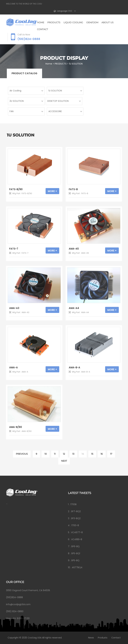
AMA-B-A (74, 367)
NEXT (64, 461)
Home (41, 22)
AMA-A (13, 367)
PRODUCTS (54, 22)
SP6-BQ (75, 546)
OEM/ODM (92, 22)
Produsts (102, 638)
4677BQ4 (77, 567)
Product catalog (24, 73)
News (90, 638)
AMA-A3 (14, 308)
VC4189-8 (77, 539)
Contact (115, 638)
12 (64, 454)
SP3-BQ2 (76, 518)
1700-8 (75, 525)
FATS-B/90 (16, 189)
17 (111, 454)
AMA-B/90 (16, 427)
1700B (73, 504)
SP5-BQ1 (76, 553)
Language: (62, 11)
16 (102, 454)
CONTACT (42, 29)
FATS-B (73, 189)
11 (55, 454)
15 (92, 454)
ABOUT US (108, 22)
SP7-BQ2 (76, 511)
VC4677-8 (77, 532)
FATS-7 (14, 249)
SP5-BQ (75, 560)
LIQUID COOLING (73, 22)
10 (46, 454)
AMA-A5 (74, 249)
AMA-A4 (74, 308)
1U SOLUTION (76, 64)
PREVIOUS (22, 454)
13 (73, 454)
